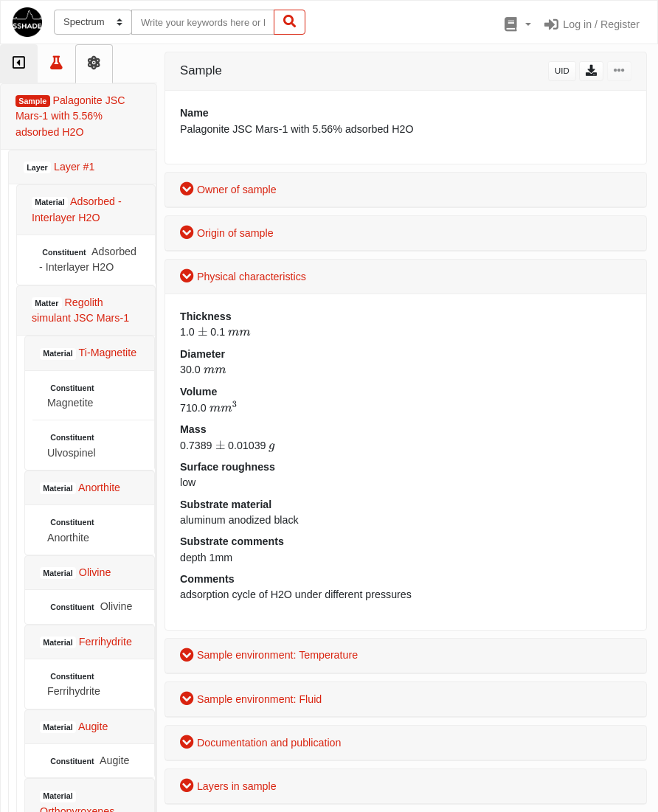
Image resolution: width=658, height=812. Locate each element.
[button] (516, 25)
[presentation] (203, 332)
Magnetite (72, 395)
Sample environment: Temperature (269, 655)
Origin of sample (227, 233)
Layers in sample (228, 786)
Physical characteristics (243, 277)
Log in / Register (591, 24)
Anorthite (72, 530)
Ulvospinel (72, 445)
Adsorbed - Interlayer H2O (88, 259)
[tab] (19, 64)
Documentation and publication (260, 743)
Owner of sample (228, 190)
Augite (88, 761)
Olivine (90, 607)
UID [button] (562, 71)
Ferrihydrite (74, 684)
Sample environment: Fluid (251, 699)
